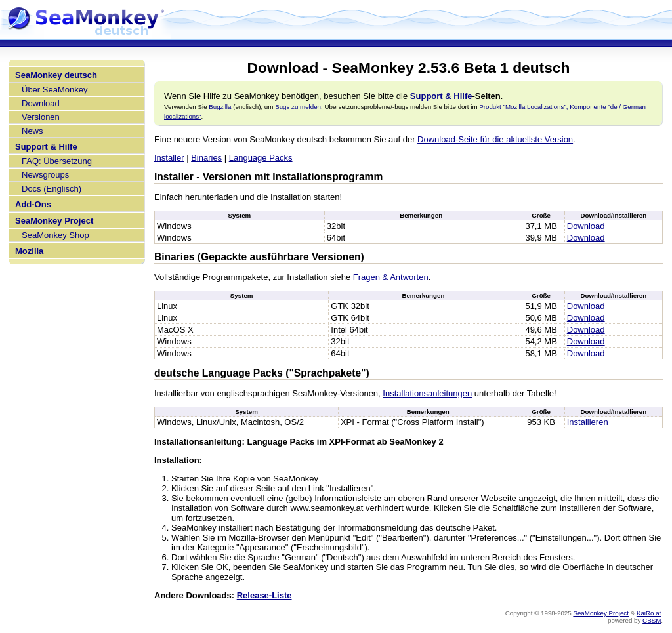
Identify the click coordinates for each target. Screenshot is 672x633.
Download (41, 103)
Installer (169, 158)
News (32, 131)
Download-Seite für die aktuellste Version (495, 139)
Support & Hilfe (46, 147)
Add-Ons (33, 204)
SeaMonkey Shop (55, 235)
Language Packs (261, 158)
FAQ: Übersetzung (57, 161)
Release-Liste (264, 595)
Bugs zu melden (298, 107)
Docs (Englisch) (52, 189)
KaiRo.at (649, 613)
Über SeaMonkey (54, 90)
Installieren (588, 422)
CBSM (652, 620)
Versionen (41, 117)
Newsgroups (45, 175)
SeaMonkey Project (54, 221)
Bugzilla (220, 107)
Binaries (206, 158)
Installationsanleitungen (427, 393)
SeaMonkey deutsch (56, 75)
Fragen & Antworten (391, 277)
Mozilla (29, 251)
